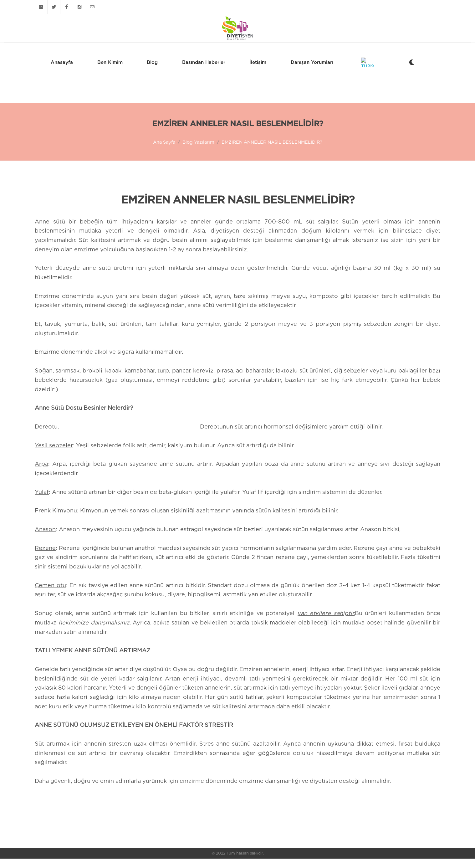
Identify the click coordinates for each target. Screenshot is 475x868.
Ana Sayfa (164, 151)
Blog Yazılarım (198, 151)
